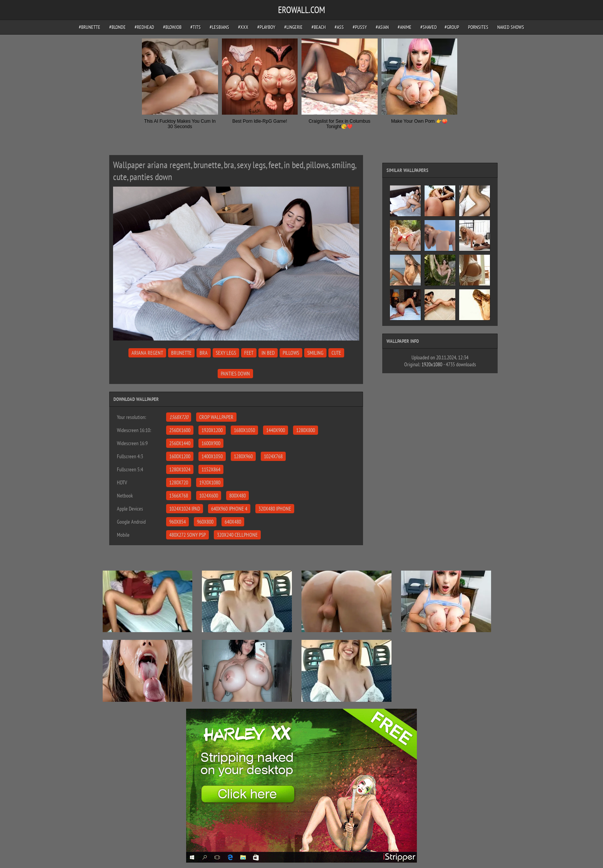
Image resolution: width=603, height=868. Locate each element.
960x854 (177, 522)
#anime (405, 27)
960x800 (205, 522)
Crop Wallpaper (216, 417)
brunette (181, 353)
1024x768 (273, 456)
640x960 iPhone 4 (229, 509)
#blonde (117, 27)
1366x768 (179, 496)
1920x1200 (212, 430)
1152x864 (211, 469)
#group (452, 27)
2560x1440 (180, 443)
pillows (291, 353)
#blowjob (172, 27)
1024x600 (209, 496)
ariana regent (147, 353)
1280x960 (243, 456)
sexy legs (226, 353)
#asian (382, 27)
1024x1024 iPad (185, 509)
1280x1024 (180, 469)
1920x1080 (210, 482)
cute (336, 353)
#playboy (266, 27)
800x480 (237, 496)
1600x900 (211, 443)
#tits (196, 27)
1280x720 (179, 482)
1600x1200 (180, 456)
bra (204, 353)
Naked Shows (511, 27)
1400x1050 (212, 456)
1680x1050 (244, 430)
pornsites (478, 27)
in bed (268, 353)
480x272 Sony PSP (187, 535)
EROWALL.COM (301, 10)
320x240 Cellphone (237, 535)
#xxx (243, 27)
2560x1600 (180, 430)
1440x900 (276, 430)
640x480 (233, 522)
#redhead (144, 27)
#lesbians (219, 27)
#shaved (429, 27)
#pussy (360, 27)
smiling (315, 353)
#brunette (90, 27)
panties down (235, 374)
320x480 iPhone (275, 509)
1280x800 (306, 430)
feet (249, 353)
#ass (339, 27)
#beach (319, 27)
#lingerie (293, 27)
